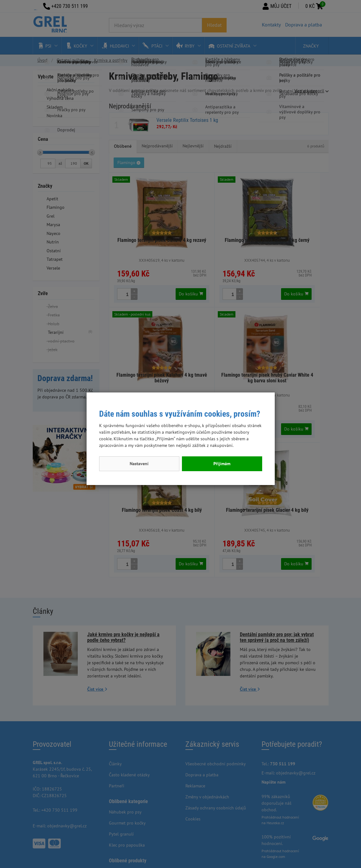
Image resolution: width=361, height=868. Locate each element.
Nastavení (139, 464)
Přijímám (222, 464)
